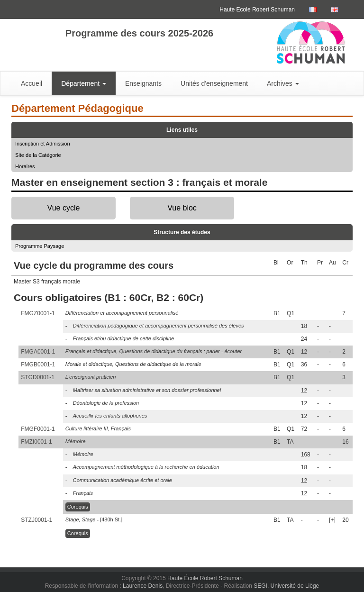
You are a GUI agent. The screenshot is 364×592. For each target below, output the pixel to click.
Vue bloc (182, 208)
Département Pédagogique (77, 108)
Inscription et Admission (43, 144)
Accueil (32, 83)
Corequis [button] (78, 507)
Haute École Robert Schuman (205, 578)
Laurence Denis (143, 586)
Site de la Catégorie (38, 155)
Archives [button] (283, 83)
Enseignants (143, 83)
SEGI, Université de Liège (286, 586)
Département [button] (84, 83)
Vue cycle (64, 208)
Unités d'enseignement (214, 83)
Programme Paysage (40, 246)
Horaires (25, 166)
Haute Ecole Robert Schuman (257, 9)
